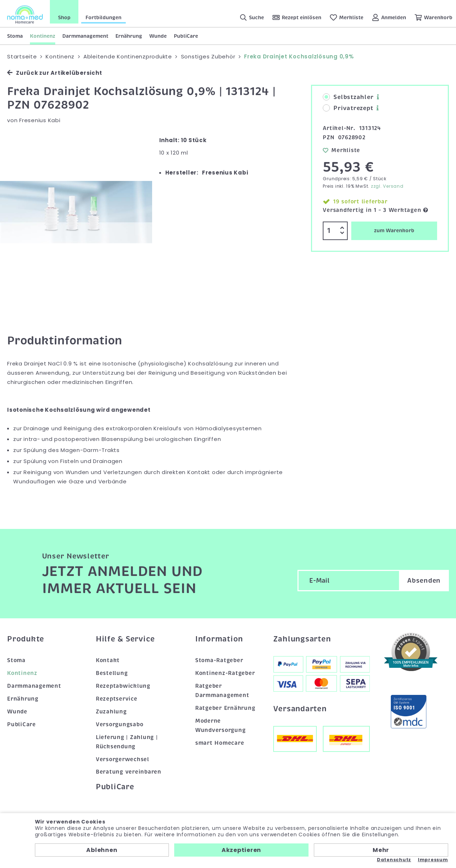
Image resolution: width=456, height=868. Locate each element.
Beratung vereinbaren (129, 772)
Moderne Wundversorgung (221, 726)
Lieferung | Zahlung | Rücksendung (127, 742)
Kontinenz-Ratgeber (225, 673)
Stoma (15, 36)
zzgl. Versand (387, 186)
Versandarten (300, 709)
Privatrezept (348, 108)
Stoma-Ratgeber (219, 660)
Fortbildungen (103, 17)
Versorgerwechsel (123, 759)
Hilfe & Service (125, 639)
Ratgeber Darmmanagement (222, 691)
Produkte (26, 639)
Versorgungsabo (120, 724)
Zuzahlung (111, 712)
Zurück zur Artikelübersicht (55, 73)
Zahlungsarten (302, 639)
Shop (64, 17)
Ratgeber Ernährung (225, 708)
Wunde (158, 36)
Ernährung (129, 36)
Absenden (424, 581)
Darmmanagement (85, 36)
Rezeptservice (117, 699)
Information (219, 639)
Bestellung (112, 673)
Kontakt (108, 660)
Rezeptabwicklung (123, 686)
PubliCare (186, 36)
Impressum (433, 860)
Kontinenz (43, 36)
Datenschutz (394, 860)
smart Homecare (220, 743)
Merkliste (341, 150)
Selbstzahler (348, 97)
